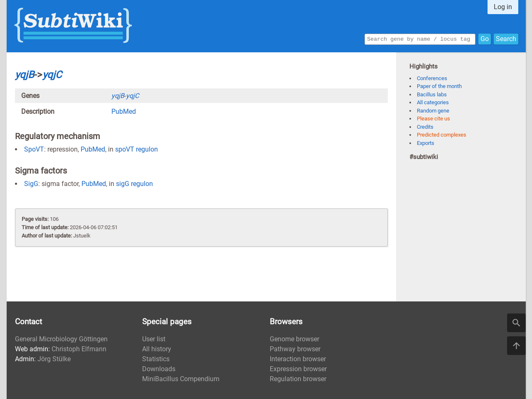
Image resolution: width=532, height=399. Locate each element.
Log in (503, 7)
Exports (426, 143)
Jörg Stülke (54, 359)
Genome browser (294, 339)
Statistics (156, 359)
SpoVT (34, 149)
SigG (31, 184)
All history (157, 349)
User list (154, 339)
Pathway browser (295, 349)
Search (506, 38)
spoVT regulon (137, 149)
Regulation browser (298, 379)
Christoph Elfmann (79, 349)
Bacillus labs (432, 94)
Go (485, 38)
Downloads (159, 369)
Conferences (432, 78)
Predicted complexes (442, 135)
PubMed (124, 111)
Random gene (433, 111)
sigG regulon (134, 184)
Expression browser (298, 369)
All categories (433, 102)
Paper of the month (439, 86)
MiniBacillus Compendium (181, 379)
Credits (425, 127)
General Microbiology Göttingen (61, 339)
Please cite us (433, 119)
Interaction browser (298, 359)
